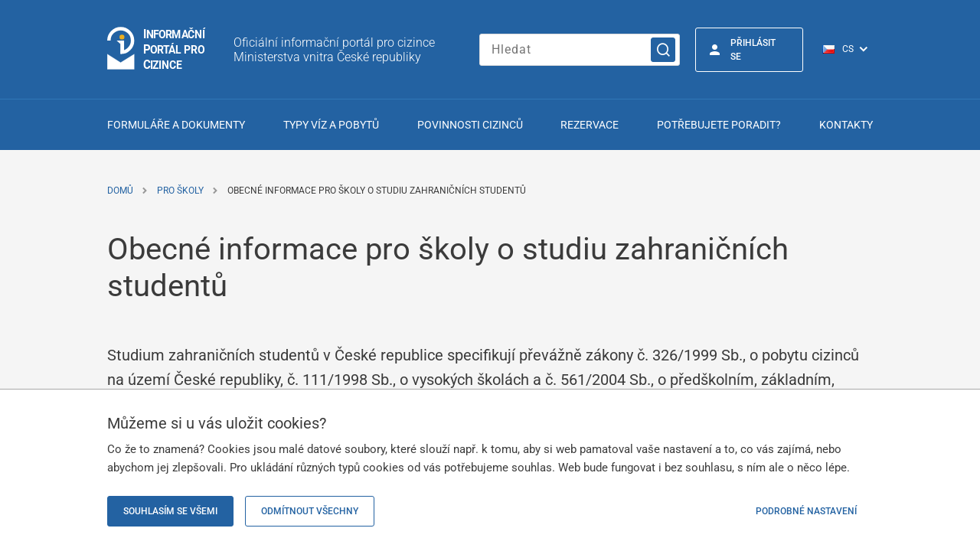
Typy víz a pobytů (331, 125)
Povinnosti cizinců (470, 125)
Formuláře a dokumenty (176, 125)
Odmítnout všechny (310, 511)
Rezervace (590, 125)
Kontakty (846, 125)
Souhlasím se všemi (170, 511)
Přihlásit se (753, 50)
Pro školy (180, 191)
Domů (120, 191)
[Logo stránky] (157, 49)
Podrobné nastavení (806, 511)
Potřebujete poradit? (719, 125)
